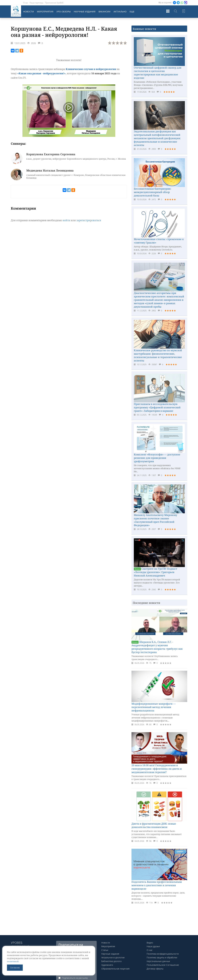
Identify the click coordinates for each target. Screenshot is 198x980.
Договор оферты (155, 969)
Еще (132, 12)
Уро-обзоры (64, 12)
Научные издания (85, 12)
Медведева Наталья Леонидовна (50, 170)
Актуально (120, 12)
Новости (29, 12)
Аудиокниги (107, 965)
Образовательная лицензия (115, 969)
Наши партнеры (37, 3)
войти (67, 220)
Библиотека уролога (111, 961)
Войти (183, 12)
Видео (150, 943)
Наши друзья (153, 946)
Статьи (105, 950)
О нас (26, 3)
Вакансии (104, 12)
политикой (13, 961)
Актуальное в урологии (113, 957)
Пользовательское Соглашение (163, 965)
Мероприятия (45, 12)
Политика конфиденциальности (163, 954)
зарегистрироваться (89, 220)
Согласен (15, 968)
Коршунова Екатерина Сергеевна (51, 154)
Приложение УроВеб (54, 3)
